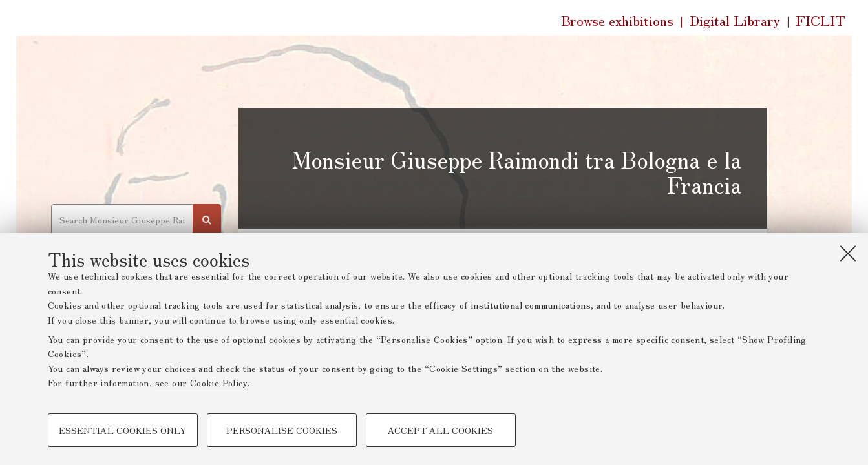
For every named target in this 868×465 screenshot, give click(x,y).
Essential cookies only (122, 430)
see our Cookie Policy (201, 382)
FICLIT (820, 21)
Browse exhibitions (617, 20)
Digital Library (735, 21)
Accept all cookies (440, 430)
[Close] (848, 253)
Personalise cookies (282, 430)
